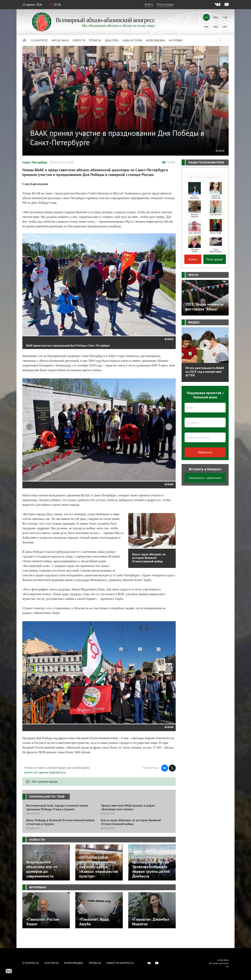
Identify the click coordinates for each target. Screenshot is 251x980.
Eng (216, 17)
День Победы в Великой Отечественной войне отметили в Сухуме (60, 834)
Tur (225, 17)
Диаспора (112, 40)
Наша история (132, 40)
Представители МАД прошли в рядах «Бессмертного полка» (128, 819)
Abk (206, 27)
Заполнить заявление (205, 478)
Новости (79, 40)
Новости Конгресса (120, 963)
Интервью (176, 40)
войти (28, 784)
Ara (225, 27)
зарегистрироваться (52, 784)
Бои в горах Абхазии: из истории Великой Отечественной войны (131, 834)
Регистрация (165, 4)
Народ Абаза (60, 40)
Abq (216, 27)
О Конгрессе (39, 40)
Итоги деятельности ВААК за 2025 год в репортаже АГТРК (205, 372)
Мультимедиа (156, 40)
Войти (149, 4)
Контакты (52, 963)
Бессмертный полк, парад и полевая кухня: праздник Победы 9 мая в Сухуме (57, 819)
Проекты (95, 40)
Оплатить (205, 452)
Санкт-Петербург (35, 162)
